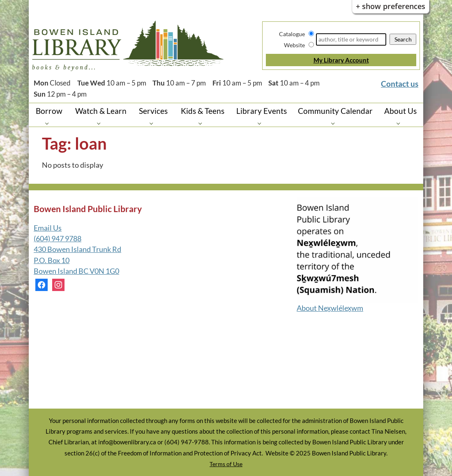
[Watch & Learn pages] (101, 123)
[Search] (351, 39)
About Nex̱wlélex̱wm (330, 308)
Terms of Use (226, 464)
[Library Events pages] (262, 123)
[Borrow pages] (49, 123)
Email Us (48, 228)
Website (294, 45)
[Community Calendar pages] (335, 123)
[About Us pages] (400, 123)
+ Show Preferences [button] (391, 6)
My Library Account (341, 60)
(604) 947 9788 (58, 239)
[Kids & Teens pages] (202, 123)
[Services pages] (153, 123)
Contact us (400, 84)
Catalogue (292, 34)
